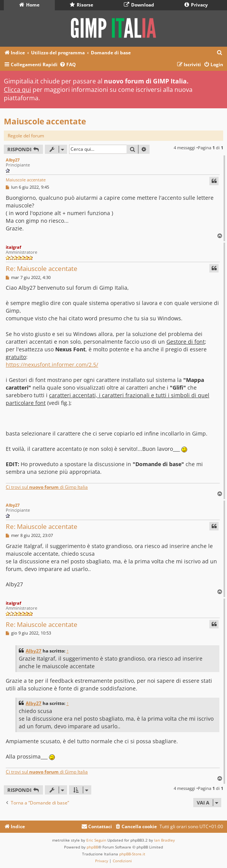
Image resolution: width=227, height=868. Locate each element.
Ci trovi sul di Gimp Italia (47, 487)
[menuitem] (220, 53)
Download (139, 5)
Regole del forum (26, 136)
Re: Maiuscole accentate (42, 268)
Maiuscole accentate (45, 121)
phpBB (92, 847)
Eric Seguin (96, 840)
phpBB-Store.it (132, 854)
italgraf (13, 247)
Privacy (196, 5)
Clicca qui (17, 90)
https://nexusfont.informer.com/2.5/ (52, 365)
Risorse (81, 5)
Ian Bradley (164, 840)
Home (29, 5)
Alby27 (13, 160)
